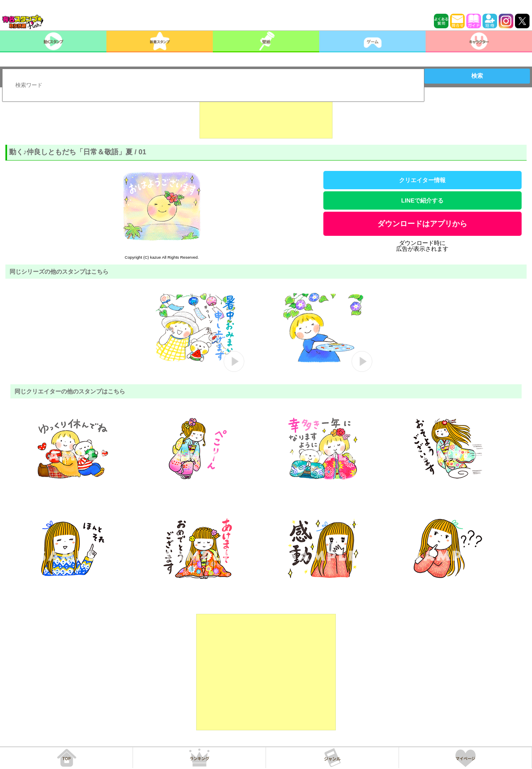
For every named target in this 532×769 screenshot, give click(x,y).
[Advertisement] (266, 118)
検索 (477, 76)
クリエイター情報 (422, 180)
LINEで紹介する (422, 200)
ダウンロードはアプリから (422, 224)
